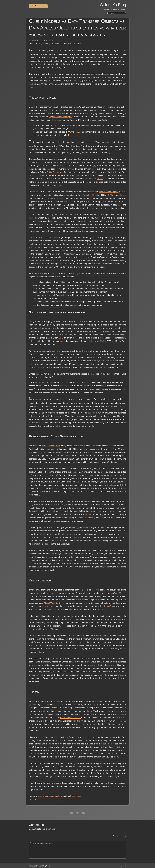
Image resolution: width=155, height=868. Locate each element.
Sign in (124, 866)
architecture (57, 44)
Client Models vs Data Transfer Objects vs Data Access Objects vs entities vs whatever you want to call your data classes (77, 28)
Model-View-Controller (54, 603)
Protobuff (87, 514)
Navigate (33, 799)
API (110, 606)
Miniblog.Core (45, 866)
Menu (33, 6)
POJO (78, 132)
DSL (61, 338)
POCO (70, 132)
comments (76, 44)
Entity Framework (55, 172)
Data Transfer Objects (88, 195)
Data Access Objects (109, 192)
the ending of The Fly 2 (71, 718)
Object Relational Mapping (61, 117)
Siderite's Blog (113, 5)
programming (44, 44)
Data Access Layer (51, 446)
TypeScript (34, 511)
